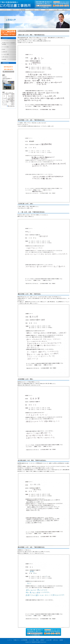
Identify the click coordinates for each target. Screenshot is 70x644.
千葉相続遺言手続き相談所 (36, 642)
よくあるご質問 (56, 10)
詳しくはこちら (11, 106)
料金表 (40, 10)
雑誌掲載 (4, 59)
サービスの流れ (32, 10)
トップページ (4, 10)
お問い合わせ (65, 10)
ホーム (2, 29)
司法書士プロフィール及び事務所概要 (18, 10)
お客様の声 (47, 10)
